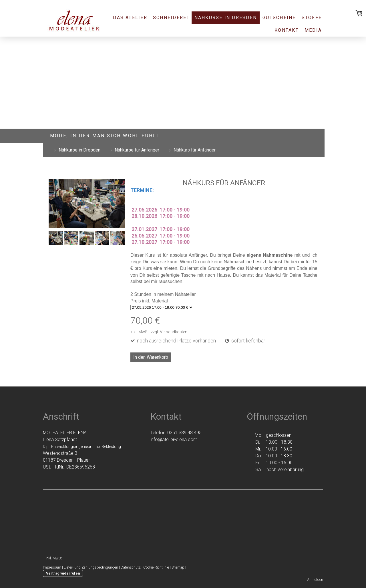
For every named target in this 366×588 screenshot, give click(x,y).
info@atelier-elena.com (174, 439)
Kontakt (287, 30)
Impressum (52, 567)
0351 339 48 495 (184, 433)
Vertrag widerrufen (63, 573)
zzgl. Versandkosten (169, 332)
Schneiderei (171, 18)
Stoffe (312, 18)
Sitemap (178, 567)
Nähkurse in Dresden (226, 18)
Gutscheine (279, 18)
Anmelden (315, 580)
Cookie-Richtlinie (156, 567)
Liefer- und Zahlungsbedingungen (91, 567)
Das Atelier (130, 18)
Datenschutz (131, 567)
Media (313, 30)
